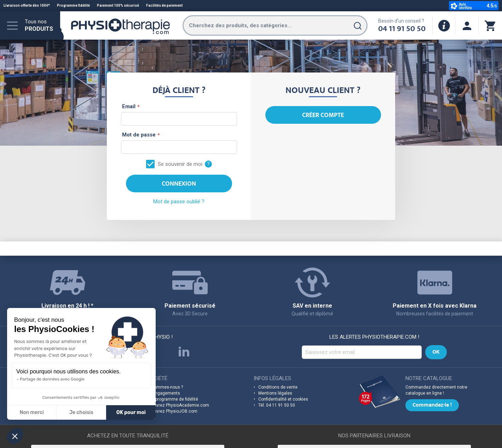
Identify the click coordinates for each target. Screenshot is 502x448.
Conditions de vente (278, 387)
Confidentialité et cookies (283, 399)
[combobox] (275, 25)
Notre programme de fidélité (171, 399)
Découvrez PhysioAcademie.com (176, 405)
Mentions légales (275, 393)
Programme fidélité (73, 5)
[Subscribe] (436, 352)
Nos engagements (162, 393)
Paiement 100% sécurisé (118, 5)
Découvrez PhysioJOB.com (171, 411)
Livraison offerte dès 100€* (27, 5)
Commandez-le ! (432, 406)
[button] (15, 436)
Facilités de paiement (164, 5)
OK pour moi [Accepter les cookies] (65, 412)
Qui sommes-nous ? (163, 387)
